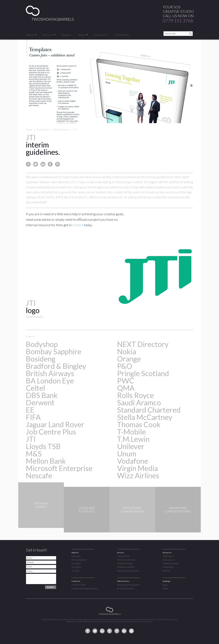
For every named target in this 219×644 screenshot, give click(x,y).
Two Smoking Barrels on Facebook (88, 631)
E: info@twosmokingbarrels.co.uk (85, 589)
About (30, 35)
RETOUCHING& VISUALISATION (132, 510)
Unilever (131, 446)
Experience (76, 556)
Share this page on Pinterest (57, 164)
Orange (129, 359)
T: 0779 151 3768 (78, 585)
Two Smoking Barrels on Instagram (131, 631)
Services (48, 35)
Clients (166, 589)
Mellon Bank (46, 461)
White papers (168, 556)
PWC (126, 381)
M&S (34, 454)
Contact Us (101, 35)
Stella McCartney (145, 417)
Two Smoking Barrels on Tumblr (109, 631)
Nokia (127, 351)
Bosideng (41, 359)
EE (30, 410)
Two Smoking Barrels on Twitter (95, 631)
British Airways (50, 373)
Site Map (166, 571)
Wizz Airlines (138, 475)
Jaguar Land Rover (55, 424)
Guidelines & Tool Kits (126, 567)
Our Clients (76, 567)
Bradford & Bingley (56, 366)
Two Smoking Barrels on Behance (124, 631)
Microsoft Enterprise (59, 468)
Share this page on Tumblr (50, 164)
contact (78, 225)
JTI (31, 439)
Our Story (75, 571)
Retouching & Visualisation (128, 571)
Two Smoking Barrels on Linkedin (102, 631)
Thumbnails (122, 35)
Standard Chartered (149, 410)
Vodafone (133, 461)
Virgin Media (137, 468)
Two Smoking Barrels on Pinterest (117, 631)
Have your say (168, 560)
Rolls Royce (136, 395)
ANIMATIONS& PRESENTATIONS (178, 510)
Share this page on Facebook (28, 164)
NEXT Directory (143, 344)
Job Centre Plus (51, 432)
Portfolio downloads (171, 563)
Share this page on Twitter (36, 164)
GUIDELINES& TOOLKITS (87, 510)
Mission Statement (79, 560)
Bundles (66, 35)
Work (82, 35)
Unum (127, 454)
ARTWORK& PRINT (41, 510)
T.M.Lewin (133, 439)
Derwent (40, 402)
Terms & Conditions (146, 621)
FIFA (33, 417)
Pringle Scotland (143, 373)
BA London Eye (50, 381)
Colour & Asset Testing (126, 560)
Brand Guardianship (126, 589)
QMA (126, 388)
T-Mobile (131, 432)
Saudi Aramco (139, 402)
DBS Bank (42, 395)
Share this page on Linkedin (43, 164)
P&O (125, 366)
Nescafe (39, 475)
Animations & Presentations (128, 585)
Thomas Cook (139, 424)
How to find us (168, 567)
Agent (165, 585)
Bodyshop (42, 344)
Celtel (35, 388)
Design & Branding (125, 563)
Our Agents (76, 563)
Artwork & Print (123, 556)
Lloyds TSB (43, 446)
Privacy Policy (132, 621)
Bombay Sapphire (54, 351)
